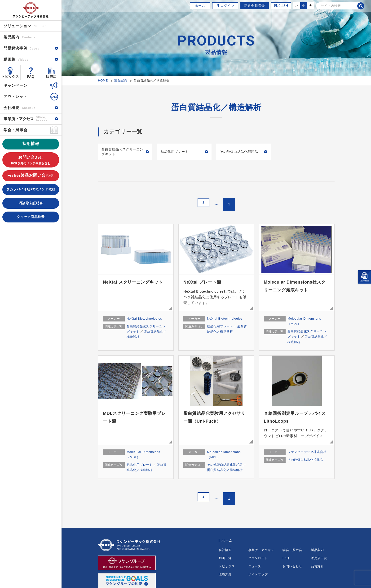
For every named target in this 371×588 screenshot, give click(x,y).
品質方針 (317, 566)
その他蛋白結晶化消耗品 (239, 152)
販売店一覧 (319, 558)
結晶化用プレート (175, 152)
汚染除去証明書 (31, 203)
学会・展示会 (15, 130)
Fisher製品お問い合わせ (31, 175)
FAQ (31, 77)
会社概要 (19, 108)
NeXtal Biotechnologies (144, 319)
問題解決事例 (21, 48)
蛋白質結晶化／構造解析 (225, 470)
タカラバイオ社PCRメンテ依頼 (31, 189)
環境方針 (225, 574)
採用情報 (31, 144)
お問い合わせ (31, 161)
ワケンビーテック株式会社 (307, 452)
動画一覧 (225, 558)
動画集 (16, 59)
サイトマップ (258, 574)
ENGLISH (281, 6)
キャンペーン (15, 85)
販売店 (51, 77)
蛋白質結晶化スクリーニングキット (122, 152)
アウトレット (15, 97)
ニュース (255, 566)
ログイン (227, 6)
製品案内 (317, 550)
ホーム (200, 6)
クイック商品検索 (31, 217)
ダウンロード (258, 558)
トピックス (10, 77)
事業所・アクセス (261, 550)
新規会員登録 (255, 6)
